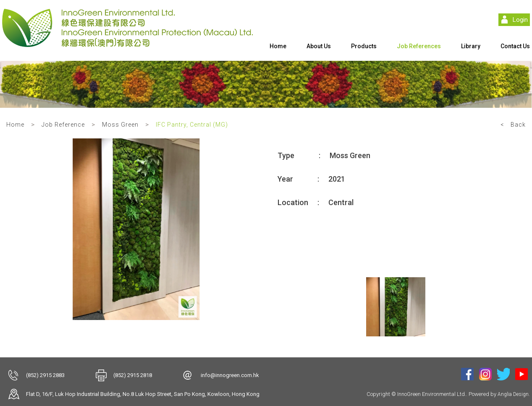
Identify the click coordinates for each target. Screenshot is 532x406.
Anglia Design (513, 394)
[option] (136, 229)
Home (278, 46)
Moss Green (120, 125)
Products (364, 46)
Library (471, 46)
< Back (513, 125)
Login (520, 20)
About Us (319, 46)
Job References (419, 46)
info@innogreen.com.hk (230, 375)
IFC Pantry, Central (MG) (192, 125)
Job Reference (63, 125)
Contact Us (515, 46)
